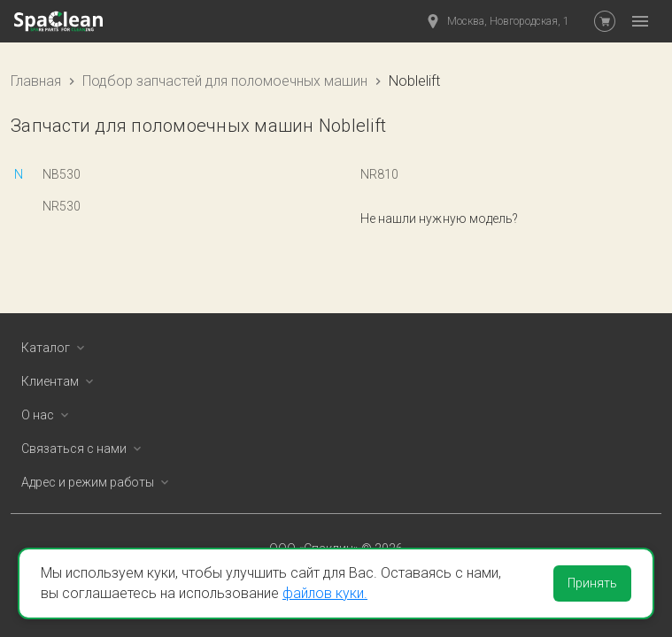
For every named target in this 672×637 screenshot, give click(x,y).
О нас (48, 415)
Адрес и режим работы (98, 482)
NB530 (62, 174)
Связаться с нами (85, 449)
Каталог (56, 348)
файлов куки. (325, 593)
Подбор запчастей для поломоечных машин (225, 81)
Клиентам (61, 381)
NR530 (62, 206)
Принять (592, 583)
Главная (36, 81)
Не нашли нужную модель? (440, 219)
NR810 (379, 174)
